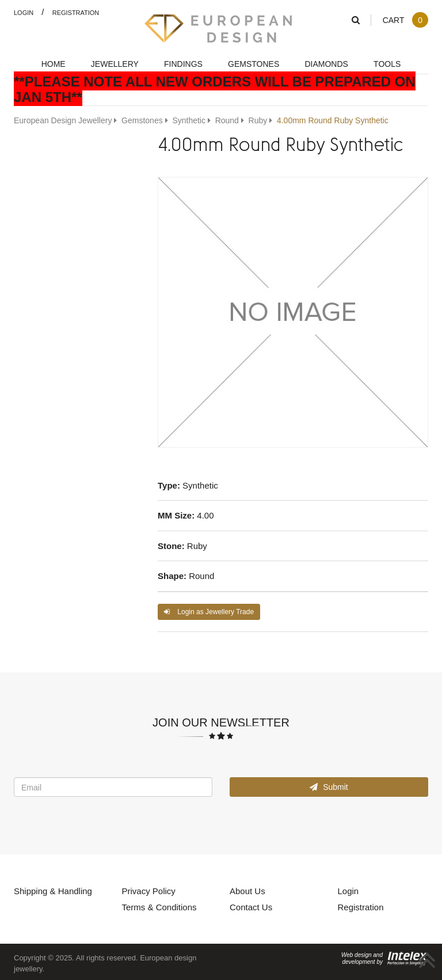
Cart (405, 20)
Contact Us (251, 907)
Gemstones (254, 64)
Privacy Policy (149, 891)
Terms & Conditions (159, 907)
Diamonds (326, 64)
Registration (76, 12)
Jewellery (115, 64)
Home (54, 64)
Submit (329, 787)
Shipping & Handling (53, 891)
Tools (387, 64)
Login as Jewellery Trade (209, 612)
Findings (183, 64)
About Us (247, 891)
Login (24, 12)
